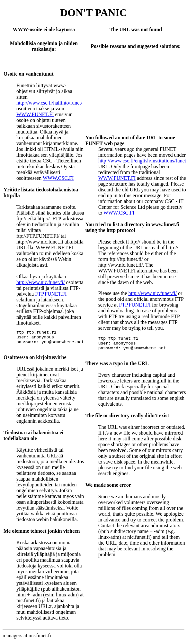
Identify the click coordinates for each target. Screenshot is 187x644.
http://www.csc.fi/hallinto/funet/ (49, 103)
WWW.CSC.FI (58, 178)
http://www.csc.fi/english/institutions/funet (142, 161)
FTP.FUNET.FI (51, 294)
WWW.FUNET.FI (35, 114)
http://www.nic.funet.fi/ (41, 282)
